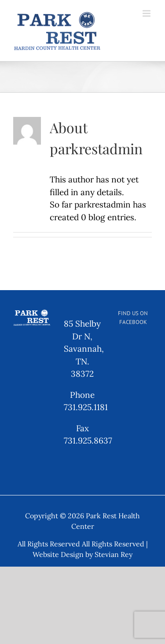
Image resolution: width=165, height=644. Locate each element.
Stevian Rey (114, 554)
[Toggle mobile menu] (147, 13)
